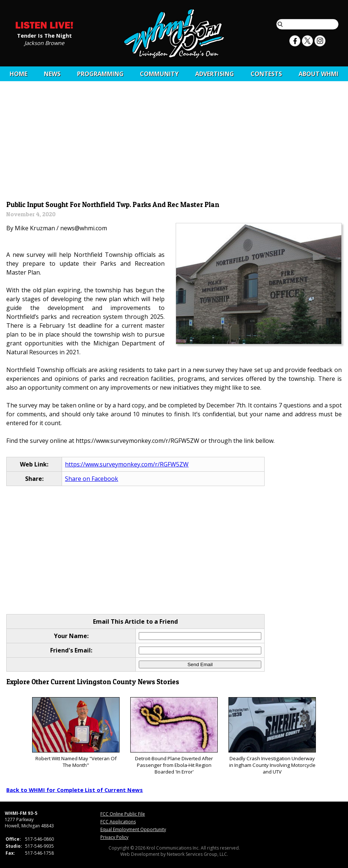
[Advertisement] (174, 143)
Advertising (215, 74)
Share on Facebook (92, 479)
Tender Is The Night (44, 35)
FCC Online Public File (123, 814)
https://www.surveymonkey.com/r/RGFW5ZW (127, 464)
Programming (100, 74)
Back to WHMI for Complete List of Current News (75, 790)
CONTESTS (266, 74)
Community (159, 74)
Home (18, 74)
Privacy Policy (114, 837)
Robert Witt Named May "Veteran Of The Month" (76, 733)
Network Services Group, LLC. (197, 854)
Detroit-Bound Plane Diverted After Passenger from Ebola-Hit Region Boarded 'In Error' (174, 736)
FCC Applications (118, 822)
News (52, 74)
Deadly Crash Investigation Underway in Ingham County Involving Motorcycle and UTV (272, 736)
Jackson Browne (44, 42)
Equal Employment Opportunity (133, 829)
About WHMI (318, 74)
